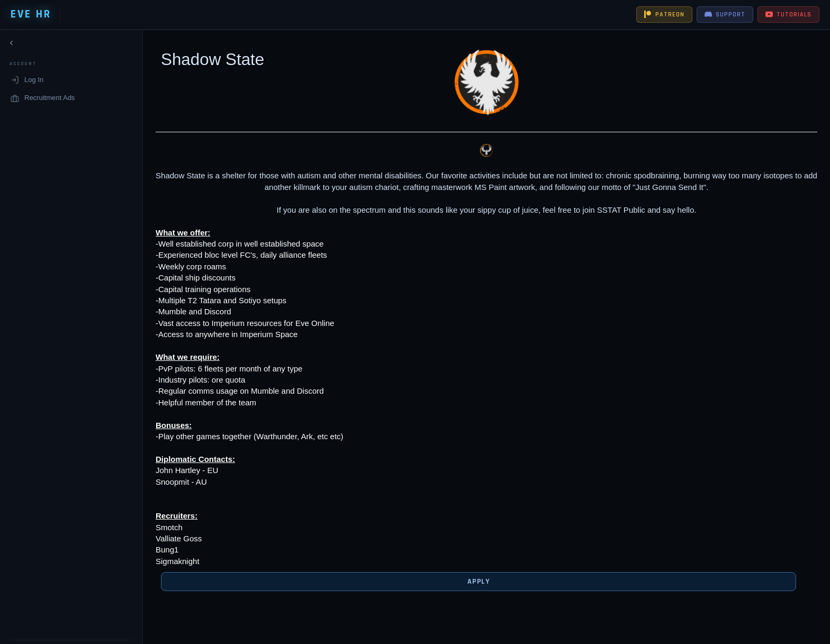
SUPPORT (725, 15)
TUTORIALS (788, 15)
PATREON (664, 15)
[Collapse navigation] (12, 45)
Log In (27, 82)
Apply (470, 582)
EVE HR (31, 14)
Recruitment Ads (43, 100)
